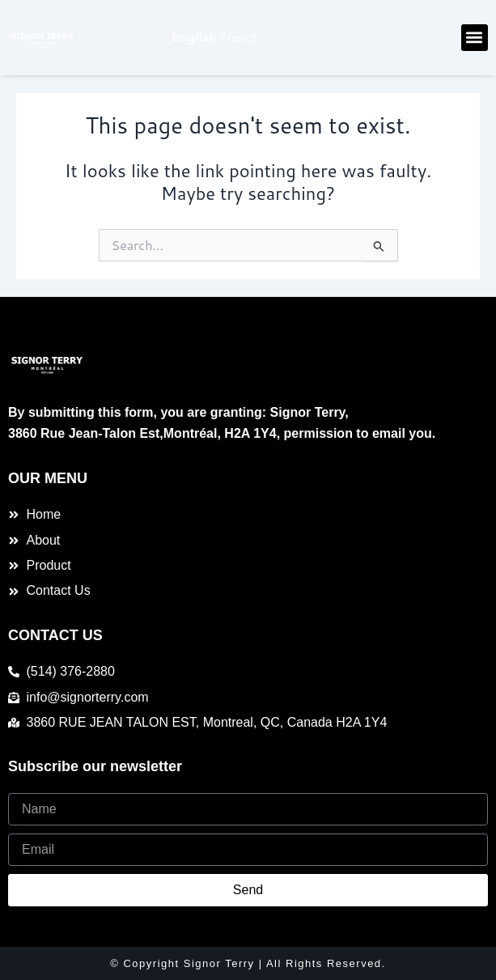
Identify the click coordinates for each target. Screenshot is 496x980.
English (194, 37)
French (239, 37)
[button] (475, 38)
